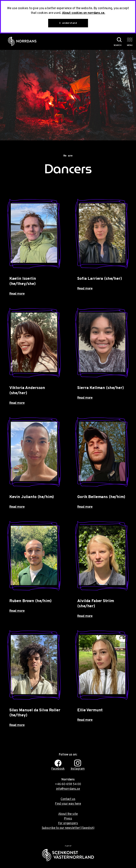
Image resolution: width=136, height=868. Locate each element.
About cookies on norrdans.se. (84, 13)
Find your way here (68, 804)
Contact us (68, 799)
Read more (17, 294)
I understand (68, 23)
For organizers (68, 823)
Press (68, 819)
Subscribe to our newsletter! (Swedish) (68, 828)
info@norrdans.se (68, 789)
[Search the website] (116, 42)
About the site (68, 814)
